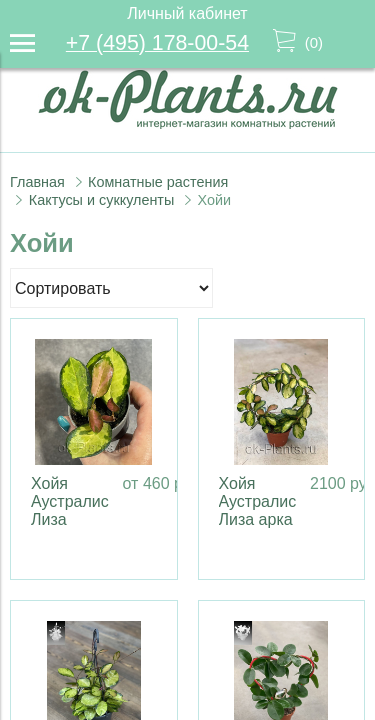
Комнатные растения (158, 182)
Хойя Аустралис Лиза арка (258, 501)
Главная (37, 182)
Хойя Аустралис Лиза (70, 501)
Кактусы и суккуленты (102, 200)
